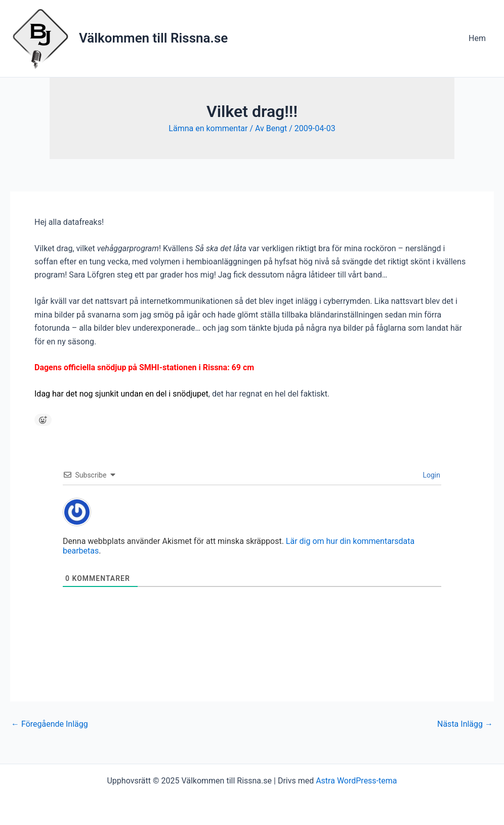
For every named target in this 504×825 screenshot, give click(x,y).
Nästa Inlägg (465, 724)
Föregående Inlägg (50, 724)
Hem (477, 38)
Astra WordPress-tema (356, 781)
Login (431, 475)
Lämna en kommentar (208, 128)
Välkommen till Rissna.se (153, 38)
